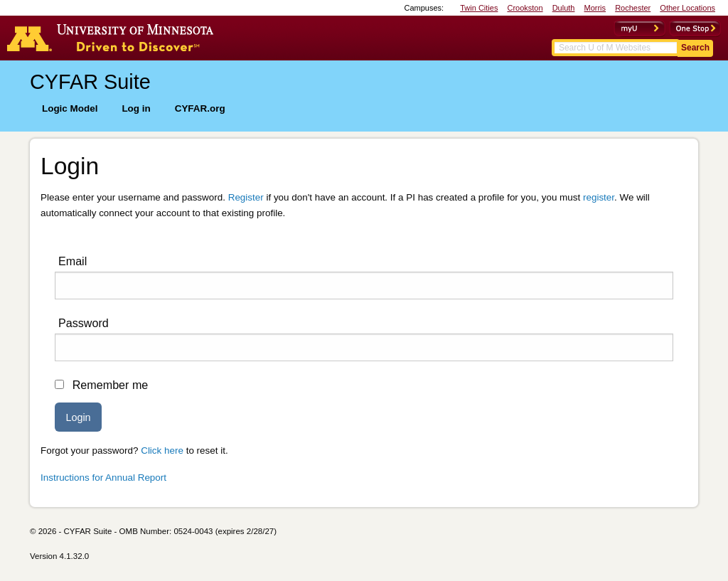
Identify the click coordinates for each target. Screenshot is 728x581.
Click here (162, 451)
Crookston (525, 8)
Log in (136, 108)
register (599, 197)
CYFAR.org (200, 108)
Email (73, 261)
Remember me (111, 385)
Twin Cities (479, 8)
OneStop (695, 28)
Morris (595, 8)
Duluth (564, 8)
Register (246, 197)
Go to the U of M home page (114, 38)
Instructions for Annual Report (103, 478)
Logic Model (70, 108)
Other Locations (687, 8)
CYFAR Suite (90, 82)
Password (84, 323)
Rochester (633, 8)
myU (639, 28)
